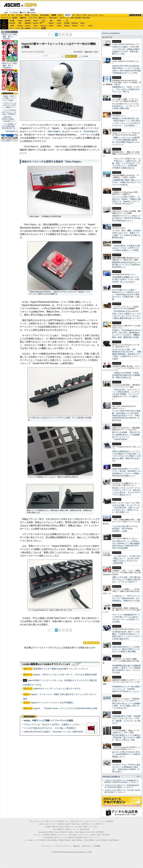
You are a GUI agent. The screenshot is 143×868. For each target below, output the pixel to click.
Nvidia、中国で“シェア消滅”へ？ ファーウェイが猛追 (48, 720)
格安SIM (15, 18)
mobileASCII (79, 837)
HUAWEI (67, 23)
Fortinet (75, 26)
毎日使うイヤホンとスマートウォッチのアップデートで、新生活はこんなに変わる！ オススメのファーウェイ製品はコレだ (127, 491)
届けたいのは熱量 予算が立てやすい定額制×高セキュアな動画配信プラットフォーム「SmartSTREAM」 (126, 436)
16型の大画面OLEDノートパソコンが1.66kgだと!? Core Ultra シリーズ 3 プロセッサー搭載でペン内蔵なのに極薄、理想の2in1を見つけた (126, 456)
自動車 (54, 15)
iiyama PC (68, 824)
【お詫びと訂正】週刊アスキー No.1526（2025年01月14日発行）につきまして (122, 791)
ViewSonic (75, 23)
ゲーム (101, 15)
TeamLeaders (53, 18)
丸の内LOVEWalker (101, 840)
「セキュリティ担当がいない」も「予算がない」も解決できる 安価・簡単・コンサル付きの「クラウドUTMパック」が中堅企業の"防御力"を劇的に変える (126, 163)
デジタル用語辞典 (68, 837)
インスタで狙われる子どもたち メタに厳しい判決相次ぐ (50, 728)
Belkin (82, 23)
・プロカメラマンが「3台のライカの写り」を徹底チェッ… (9, 105)
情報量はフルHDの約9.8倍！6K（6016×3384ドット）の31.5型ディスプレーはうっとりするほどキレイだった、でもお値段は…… (126, 122)
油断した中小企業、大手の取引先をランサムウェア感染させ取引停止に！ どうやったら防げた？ (126, 580)
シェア (45, 56)
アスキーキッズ (6, 18)
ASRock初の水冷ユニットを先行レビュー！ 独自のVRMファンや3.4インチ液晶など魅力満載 (126, 649)
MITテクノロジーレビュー (92, 837)
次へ (68, 35)
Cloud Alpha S (91, 131)
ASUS (59, 21)
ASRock (51, 23)
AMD (20, 23)
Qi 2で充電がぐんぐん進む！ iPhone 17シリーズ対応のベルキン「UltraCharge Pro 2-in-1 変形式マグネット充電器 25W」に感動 (126, 294)
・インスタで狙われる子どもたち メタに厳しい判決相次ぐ (9, 112)
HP (67, 21)
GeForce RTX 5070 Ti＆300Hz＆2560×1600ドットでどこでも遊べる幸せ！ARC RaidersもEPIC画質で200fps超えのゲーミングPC (126, 69)
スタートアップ (92, 15)
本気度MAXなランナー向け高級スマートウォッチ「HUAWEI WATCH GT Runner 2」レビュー (126, 689)
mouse (20, 21)
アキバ (78, 15)
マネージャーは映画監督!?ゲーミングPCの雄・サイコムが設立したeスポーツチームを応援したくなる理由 (126, 618)
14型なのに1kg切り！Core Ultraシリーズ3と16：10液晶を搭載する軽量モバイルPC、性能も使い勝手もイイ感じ (126, 50)
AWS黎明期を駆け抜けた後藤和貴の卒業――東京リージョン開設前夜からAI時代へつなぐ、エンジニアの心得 (126, 669)
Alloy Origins (54, 131)
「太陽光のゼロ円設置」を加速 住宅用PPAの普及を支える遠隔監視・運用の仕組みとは (126, 375)
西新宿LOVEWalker (65, 840)
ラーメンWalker (28, 840)
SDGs (73, 18)
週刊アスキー (43, 18)
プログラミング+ (64, 18)
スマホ (84, 15)
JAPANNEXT (28, 28)
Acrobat (20, 26)
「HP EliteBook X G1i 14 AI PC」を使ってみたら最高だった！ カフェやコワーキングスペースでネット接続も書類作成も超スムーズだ (127, 315)
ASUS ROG (28, 23)
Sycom (36, 21)
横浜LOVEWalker (53, 840)
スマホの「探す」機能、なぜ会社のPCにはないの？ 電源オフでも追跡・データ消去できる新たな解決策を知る (126, 234)
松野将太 (80, 52)
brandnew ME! (44, 28)
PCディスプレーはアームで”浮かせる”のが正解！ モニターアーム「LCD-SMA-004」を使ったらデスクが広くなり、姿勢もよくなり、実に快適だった (126, 507)
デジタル (35, 15)
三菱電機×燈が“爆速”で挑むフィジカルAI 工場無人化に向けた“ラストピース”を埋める (127, 182)
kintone (28, 26)
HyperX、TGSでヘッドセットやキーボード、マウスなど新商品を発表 (65, 675)
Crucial (59, 23)
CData (59, 26)
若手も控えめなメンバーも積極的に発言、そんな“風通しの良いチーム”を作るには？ (126, 706)
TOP (31, 821)
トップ (4, 15)
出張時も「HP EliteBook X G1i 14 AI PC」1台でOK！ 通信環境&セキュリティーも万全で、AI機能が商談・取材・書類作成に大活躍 (126, 334)
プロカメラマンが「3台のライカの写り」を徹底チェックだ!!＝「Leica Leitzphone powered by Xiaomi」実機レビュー (77, 724)
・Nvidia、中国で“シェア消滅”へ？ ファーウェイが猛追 (9, 98)
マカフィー (12, 28)
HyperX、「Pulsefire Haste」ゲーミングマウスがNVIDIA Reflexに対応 (65, 708)
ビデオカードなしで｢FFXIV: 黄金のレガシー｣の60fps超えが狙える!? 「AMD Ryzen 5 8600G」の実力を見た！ (126, 768)
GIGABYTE (36, 23)
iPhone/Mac (45, 15)
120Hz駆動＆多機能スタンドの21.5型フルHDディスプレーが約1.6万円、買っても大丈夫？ (126, 279)
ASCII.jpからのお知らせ (111, 777)
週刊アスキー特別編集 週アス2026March (10, 66)
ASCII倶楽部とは (12, 131)
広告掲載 (97, 846)
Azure (36, 26)
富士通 (12, 21)
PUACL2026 (86, 18)
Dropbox (51, 26)
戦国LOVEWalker (114, 840)
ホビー (61, 15)
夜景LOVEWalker (77, 840)
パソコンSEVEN (43, 20)
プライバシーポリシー (63, 846)
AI (9, 15)
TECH (27, 15)
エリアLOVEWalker (40, 840)
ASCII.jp (12, 5)
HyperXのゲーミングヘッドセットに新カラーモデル (57, 689)
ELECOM (12, 23)
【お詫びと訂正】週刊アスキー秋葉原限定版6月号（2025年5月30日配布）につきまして (122, 786)
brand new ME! (85, 829)
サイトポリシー (47, 846)
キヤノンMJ (20, 28)
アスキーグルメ (33, 18)
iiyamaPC (28, 21)
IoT (13, 15)
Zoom (90, 26)
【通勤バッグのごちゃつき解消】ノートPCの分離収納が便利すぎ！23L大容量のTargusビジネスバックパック (126, 141)
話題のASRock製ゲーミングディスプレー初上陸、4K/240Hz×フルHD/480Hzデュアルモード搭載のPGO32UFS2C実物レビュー (126, 472)
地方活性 (78, 18)
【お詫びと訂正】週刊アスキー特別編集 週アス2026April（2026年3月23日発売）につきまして (121, 781)
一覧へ (138, 777)
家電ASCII (23, 18)
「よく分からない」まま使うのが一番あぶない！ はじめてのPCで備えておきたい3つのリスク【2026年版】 (126, 560)
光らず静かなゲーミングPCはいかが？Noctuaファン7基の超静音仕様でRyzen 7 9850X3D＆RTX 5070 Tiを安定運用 (126, 545)
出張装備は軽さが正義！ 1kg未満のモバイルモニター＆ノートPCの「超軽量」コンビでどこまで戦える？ (126, 720)
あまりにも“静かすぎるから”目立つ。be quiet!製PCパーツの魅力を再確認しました (126, 754)
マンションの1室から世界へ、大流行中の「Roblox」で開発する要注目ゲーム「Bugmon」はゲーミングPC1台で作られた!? (126, 200)
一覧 (62, 56)
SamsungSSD (42, 23)
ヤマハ (83, 26)
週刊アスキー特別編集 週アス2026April (10, 37)
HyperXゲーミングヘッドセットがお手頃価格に (52, 703)
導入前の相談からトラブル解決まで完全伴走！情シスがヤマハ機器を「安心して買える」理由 (126, 738)
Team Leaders (73, 835)
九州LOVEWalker (89, 840)
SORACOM (64, 832)
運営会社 (76, 846)
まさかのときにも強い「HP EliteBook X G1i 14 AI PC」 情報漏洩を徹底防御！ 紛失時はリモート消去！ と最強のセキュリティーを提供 (127, 354)
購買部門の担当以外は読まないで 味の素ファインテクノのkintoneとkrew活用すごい (127, 265)
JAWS (12, 26)
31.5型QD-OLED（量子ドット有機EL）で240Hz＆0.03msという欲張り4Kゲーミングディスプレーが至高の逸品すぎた (126, 635)
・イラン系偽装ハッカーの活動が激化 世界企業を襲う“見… (9, 126)
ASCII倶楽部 (135, 15)
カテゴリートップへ (91, 643)
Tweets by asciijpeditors (111, 33)
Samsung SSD (43, 832)
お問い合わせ (87, 846)
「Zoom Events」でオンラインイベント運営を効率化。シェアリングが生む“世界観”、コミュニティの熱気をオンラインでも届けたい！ (126, 394)
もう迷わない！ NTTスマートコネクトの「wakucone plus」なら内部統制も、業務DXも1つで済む (126, 598)
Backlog (67, 26)
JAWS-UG (55, 827)
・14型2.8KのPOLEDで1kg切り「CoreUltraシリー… (9, 119)
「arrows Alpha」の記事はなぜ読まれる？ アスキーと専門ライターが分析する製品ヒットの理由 (126, 248)
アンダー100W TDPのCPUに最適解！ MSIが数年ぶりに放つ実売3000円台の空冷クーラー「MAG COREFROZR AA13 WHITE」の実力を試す (126, 415)
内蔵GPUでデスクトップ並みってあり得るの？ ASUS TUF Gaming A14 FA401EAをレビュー (126, 218)
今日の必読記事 (48, 837)
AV (73, 15)
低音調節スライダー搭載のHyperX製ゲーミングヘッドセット (61, 669)
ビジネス (19, 15)
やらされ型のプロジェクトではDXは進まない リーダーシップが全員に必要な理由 (126, 106)
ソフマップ (36, 28)
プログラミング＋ (84, 835)
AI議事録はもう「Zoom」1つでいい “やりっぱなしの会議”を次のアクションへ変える (126, 89)
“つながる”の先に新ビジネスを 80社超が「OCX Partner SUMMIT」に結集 (126, 529)
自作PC (30, 5)
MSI (51, 21)
